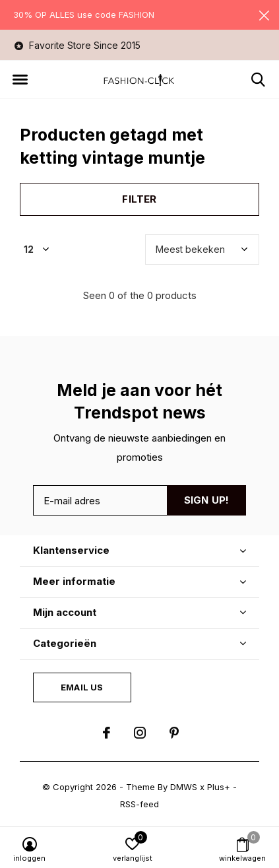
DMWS (184, 787)
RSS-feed (139, 804)
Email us (82, 687)
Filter (139, 199)
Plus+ (219, 787)
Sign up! (207, 500)
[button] (20, 80)
